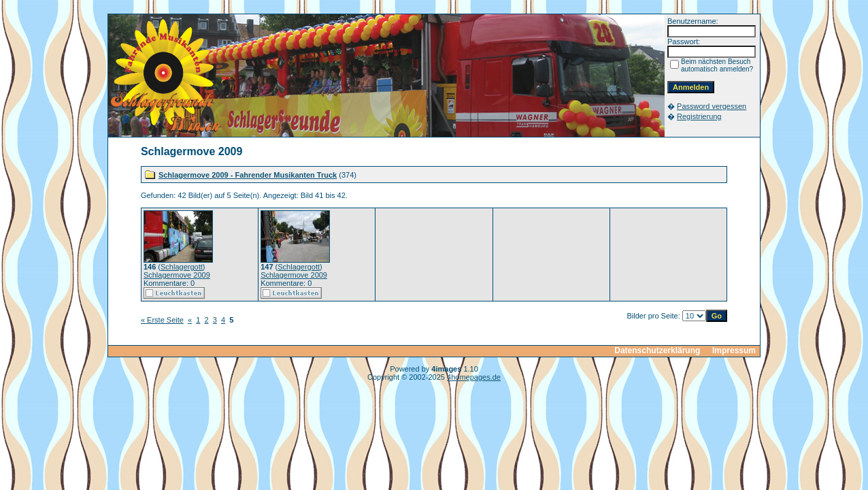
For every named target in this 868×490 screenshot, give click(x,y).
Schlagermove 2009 (177, 275)
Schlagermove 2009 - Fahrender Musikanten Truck (248, 175)
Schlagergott (182, 267)
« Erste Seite (162, 320)
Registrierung (699, 116)
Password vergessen (712, 106)
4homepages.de (474, 377)
